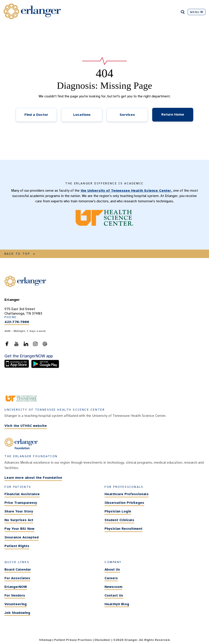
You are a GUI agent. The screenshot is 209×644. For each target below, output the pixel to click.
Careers (111, 578)
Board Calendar (18, 569)
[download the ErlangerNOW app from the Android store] (45, 367)
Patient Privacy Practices (73, 640)
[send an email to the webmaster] (45, 345)
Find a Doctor (36, 115)
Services (127, 115)
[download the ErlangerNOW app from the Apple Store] (18, 367)
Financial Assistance (22, 494)
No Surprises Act (19, 520)
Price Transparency (21, 503)
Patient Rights (17, 546)
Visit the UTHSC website (26, 426)
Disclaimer (103, 640)
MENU (197, 12)
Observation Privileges (124, 503)
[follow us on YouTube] (16, 345)
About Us (112, 569)
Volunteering (16, 604)
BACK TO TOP (20, 254)
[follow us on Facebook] (7, 345)
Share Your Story (19, 511)
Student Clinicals (119, 520)
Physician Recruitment (123, 529)
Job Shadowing (17, 613)
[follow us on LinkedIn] (26, 345)
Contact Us (114, 595)
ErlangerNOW (16, 587)
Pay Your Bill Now (19, 529)
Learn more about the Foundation (33, 478)
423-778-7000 (17, 322)
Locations (82, 115)
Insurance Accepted (22, 537)
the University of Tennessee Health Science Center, (126, 191)
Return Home (173, 114)
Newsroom (113, 587)
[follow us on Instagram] (35, 345)
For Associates (17, 578)
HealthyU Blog (117, 604)
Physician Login (118, 511)
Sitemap (45, 640)
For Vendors (15, 595)
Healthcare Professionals (127, 494)
